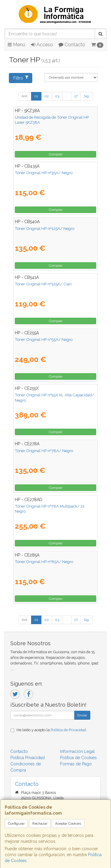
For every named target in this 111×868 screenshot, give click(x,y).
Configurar (16, 824)
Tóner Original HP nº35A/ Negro (44, 173)
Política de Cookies (78, 758)
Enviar (82, 715)
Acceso (42, 45)
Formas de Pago (76, 764)
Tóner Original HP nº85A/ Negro (44, 562)
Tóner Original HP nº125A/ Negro (45, 228)
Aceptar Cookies (68, 824)
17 (76, 96)
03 (57, 96)
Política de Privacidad (68, 730)
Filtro (21, 78)
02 (47, 96)
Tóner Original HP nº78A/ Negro (44, 451)
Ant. (25, 96)
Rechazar (40, 824)
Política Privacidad (28, 758)
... (67, 96)
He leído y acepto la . (52, 730)
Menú (16, 45)
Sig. (87, 96)
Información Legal (77, 751)
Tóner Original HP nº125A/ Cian (43, 284)
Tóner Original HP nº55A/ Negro (44, 339)
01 (36, 96)
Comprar (56, 154)
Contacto (72, 45)
